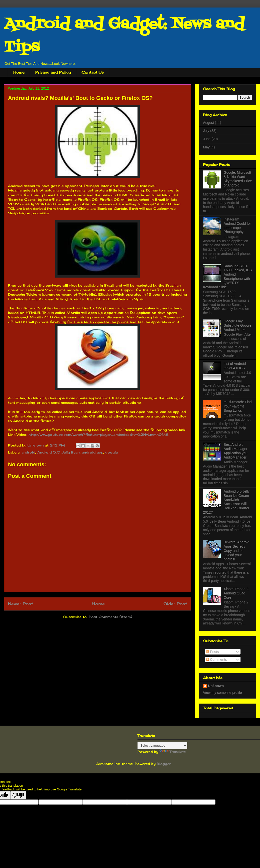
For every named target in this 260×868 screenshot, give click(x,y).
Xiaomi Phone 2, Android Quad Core (237, 593)
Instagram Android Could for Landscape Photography (237, 226)
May (206, 147)
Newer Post (20, 604)
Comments (216, 660)
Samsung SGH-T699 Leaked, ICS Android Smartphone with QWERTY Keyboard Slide (227, 277)
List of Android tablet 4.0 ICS (235, 366)
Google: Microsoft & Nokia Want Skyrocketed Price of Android (238, 179)
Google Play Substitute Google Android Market (238, 325)
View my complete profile (222, 693)
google (111, 452)
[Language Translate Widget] (162, 745)
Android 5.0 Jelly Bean (58, 452)
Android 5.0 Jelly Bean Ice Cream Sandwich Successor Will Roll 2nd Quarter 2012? (226, 502)
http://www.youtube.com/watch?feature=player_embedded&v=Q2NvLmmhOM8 (98, 435)
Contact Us (93, 72)
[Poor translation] (18, 795)
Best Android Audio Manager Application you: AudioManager (236, 451)
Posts (212, 652)
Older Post (175, 604)
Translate (173, 752)
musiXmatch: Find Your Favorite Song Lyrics (238, 406)
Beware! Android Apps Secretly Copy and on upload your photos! (237, 551)
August (208, 123)
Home (19, 72)
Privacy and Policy (53, 72)
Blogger (164, 764)
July (206, 131)
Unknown (36, 445)
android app (92, 452)
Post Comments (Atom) (110, 617)
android (28, 452)
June (207, 139)
